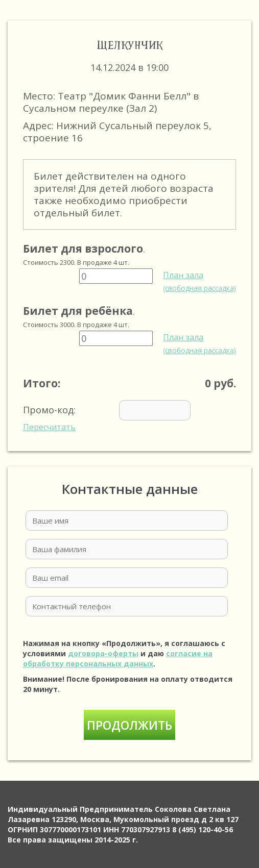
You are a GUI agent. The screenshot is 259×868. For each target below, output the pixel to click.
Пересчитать (49, 427)
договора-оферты (103, 653)
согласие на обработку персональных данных (118, 659)
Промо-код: (122, 416)
